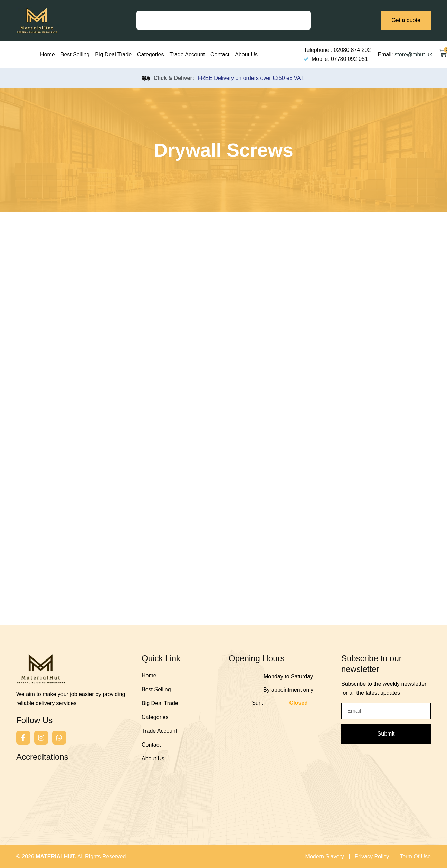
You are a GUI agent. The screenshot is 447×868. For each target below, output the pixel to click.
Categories (150, 54)
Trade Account (187, 54)
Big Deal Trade (113, 54)
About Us (246, 54)
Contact (220, 54)
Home (47, 54)
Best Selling (75, 54)
